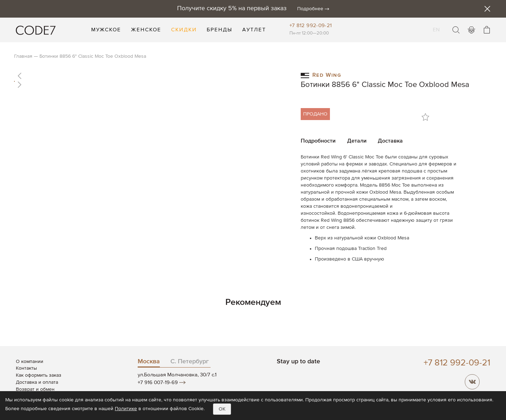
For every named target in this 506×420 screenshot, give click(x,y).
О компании (30, 362)
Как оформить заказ (39, 375)
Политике (126, 409)
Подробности (318, 141)
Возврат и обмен (35, 389)
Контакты (26, 368)
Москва (149, 362)
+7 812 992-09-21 (311, 26)
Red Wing (321, 75)
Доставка (390, 141)
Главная (23, 56)
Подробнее (310, 9)
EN (437, 25)
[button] (150, 76)
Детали (357, 141)
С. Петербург (190, 362)
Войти (471, 30)
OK (222, 409)
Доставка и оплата (37, 382)
